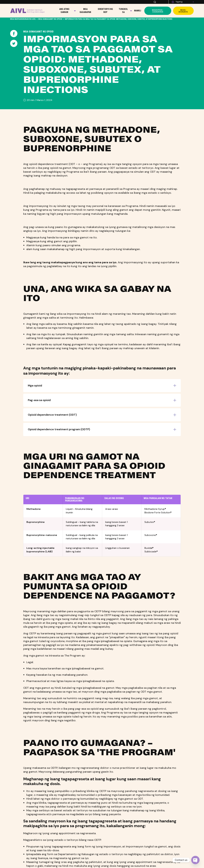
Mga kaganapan (85, 11)
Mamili (138, 11)
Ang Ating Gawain (64, 11)
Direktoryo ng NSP (105, 11)
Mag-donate (183, 11)
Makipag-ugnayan (158, 11)
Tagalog (179, 2)
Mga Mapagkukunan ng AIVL (23, 19)
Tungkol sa (123, 11)
